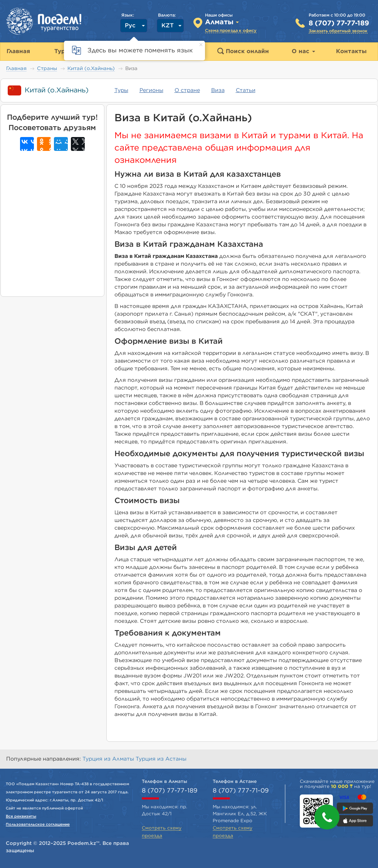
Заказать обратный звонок (338, 31)
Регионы (151, 90)
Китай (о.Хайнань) (91, 69)
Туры (121, 90)
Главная (16, 69)
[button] (327, 817)
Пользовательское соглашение (38, 825)
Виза (218, 90)
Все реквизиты (21, 816)
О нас (303, 51)
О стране (187, 90)
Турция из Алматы (109, 759)
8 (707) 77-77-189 (339, 23)
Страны (47, 69)
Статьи (246, 90)
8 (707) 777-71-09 (241, 791)
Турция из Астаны (161, 759)
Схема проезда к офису (231, 31)
